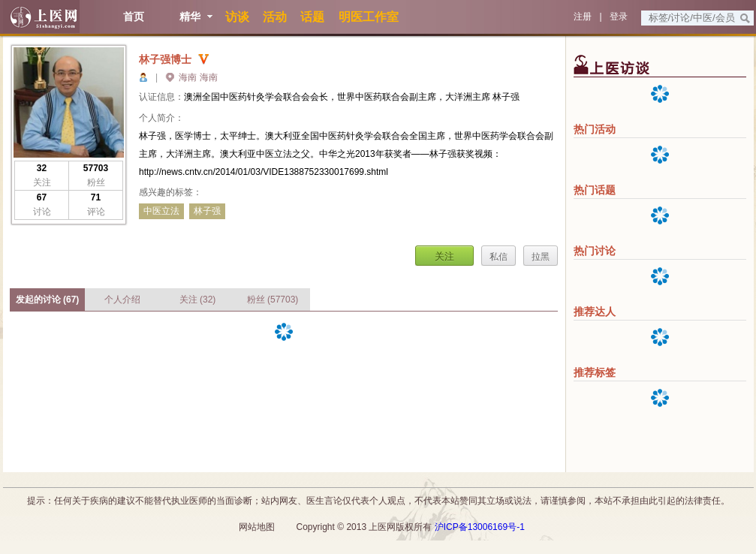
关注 (444, 256)
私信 (498, 257)
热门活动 (595, 129)
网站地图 (257, 527)
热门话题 (595, 190)
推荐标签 (595, 372)
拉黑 (541, 257)
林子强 (207, 211)
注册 (583, 17)
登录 (619, 17)
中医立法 (161, 211)
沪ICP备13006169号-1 (480, 527)
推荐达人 (595, 312)
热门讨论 (595, 251)
